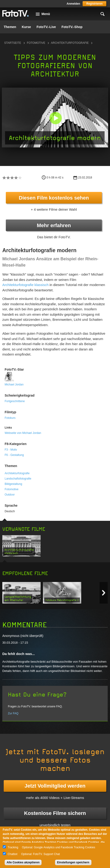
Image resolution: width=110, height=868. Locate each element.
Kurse (26, 27)
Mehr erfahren (54, 225)
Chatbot (13, 854)
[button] (55, 118)
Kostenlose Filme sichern (55, 813)
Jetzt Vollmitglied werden (55, 786)
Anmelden (73, 4)
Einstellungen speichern (73, 862)
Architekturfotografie (70, 43)
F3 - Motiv (11, 450)
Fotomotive (36, 43)
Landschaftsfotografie (18, 479)
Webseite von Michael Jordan (23, 433)
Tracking (13, 847)
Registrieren (94, 4)
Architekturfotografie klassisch (25, 285)
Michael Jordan (14, 385)
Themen (10, 27)
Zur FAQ (13, 713)
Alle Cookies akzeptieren (23, 862)
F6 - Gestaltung (14, 455)
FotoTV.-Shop (72, 27)
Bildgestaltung (13, 484)
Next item (104, 593)
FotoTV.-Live (46, 27)
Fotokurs (10, 418)
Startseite (13, 43)
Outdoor (10, 495)
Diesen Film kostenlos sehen (54, 198)
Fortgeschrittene (15, 401)
